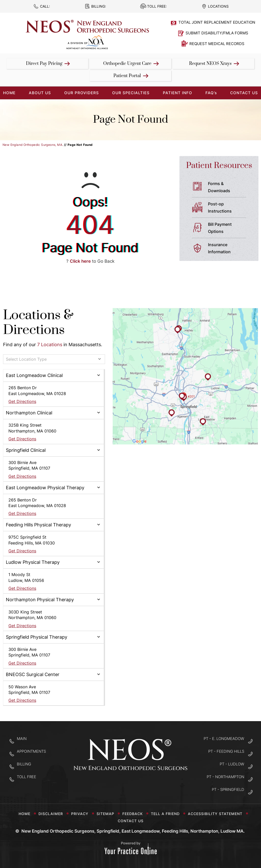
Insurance (229, 249)
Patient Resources (219, 166)
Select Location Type (26, 359)
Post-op (229, 208)
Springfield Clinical (26, 450)
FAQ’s (211, 93)
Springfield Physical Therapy (37, 637)
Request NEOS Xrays (210, 64)
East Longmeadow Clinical (34, 375)
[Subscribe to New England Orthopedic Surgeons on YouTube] (147, 786)
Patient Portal (127, 76)
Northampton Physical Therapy (40, 600)
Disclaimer (53, 814)
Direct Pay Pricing (44, 64)
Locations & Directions (38, 323)
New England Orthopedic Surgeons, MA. (33, 145)
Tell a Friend (167, 814)
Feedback (135, 814)
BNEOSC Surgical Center (33, 674)
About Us (40, 93)
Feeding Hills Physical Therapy (38, 525)
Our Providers (82, 93)
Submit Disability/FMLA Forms (217, 33)
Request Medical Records (217, 44)
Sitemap (107, 814)
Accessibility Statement (217, 814)
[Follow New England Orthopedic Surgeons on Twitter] (131, 786)
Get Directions (22, 401)
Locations (218, 6)
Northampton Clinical (29, 413)
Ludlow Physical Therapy (33, 562)
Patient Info (178, 93)
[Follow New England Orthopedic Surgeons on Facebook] (115, 786)
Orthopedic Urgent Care (127, 64)
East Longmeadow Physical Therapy (45, 488)
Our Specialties (131, 93)
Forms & (229, 188)
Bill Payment (229, 228)
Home (24, 814)
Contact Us (244, 93)
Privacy (82, 814)
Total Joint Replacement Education (217, 22)
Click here (80, 261)
